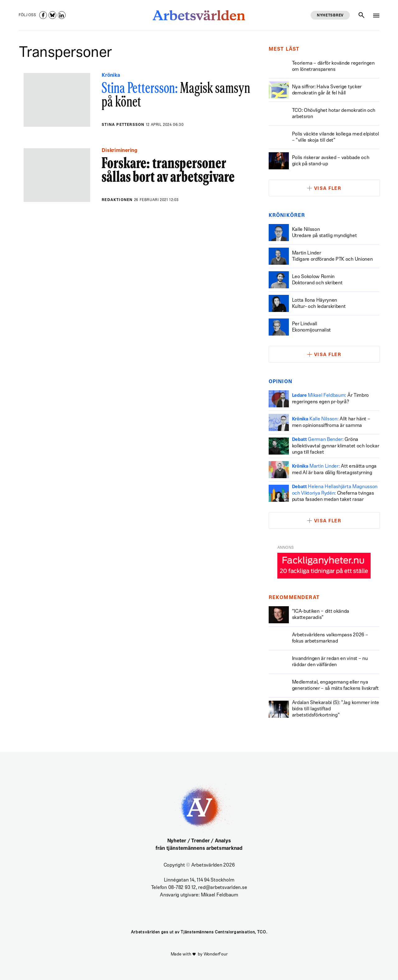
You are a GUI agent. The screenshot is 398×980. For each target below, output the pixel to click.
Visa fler (328, 189)
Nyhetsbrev (330, 16)
